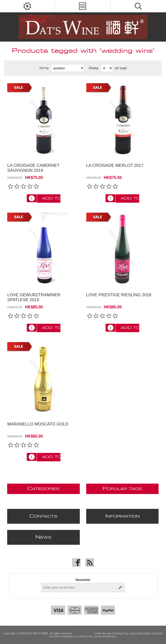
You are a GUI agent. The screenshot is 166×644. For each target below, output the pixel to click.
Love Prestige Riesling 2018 (119, 295)
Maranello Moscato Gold (38, 424)
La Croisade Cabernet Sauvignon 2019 (33, 168)
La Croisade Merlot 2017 (115, 165)
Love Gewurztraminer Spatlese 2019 (34, 297)
